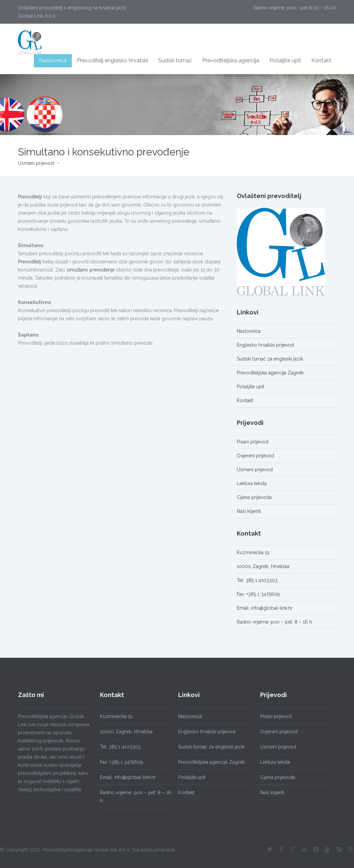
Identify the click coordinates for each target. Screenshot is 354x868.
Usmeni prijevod (36, 163)
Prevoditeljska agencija (231, 60)
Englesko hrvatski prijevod (265, 345)
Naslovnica (53, 60)
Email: (244, 608)
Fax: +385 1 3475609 (258, 594)
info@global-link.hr (272, 608)
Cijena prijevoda (254, 497)
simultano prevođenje (91, 270)
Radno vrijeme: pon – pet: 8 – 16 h (274, 622)
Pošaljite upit (285, 60)
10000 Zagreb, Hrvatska (263, 566)
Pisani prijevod (253, 442)
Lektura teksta (252, 483)
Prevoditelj (29, 262)
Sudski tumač (175, 60)
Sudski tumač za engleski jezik (270, 359)
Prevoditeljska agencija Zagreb (270, 373)
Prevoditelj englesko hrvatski (112, 60)
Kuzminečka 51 (253, 552)
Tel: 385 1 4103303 (257, 580)
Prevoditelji (30, 197)
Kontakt (321, 60)
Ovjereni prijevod (255, 456)
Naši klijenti (249, 511)
